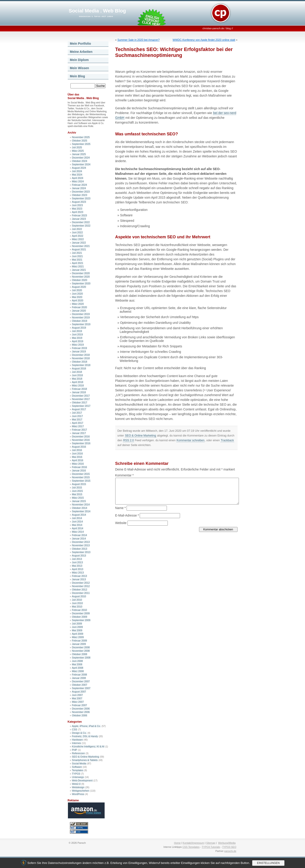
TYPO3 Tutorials (211, 847)
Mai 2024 (77, 175)
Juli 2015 (77, 488)
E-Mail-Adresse (127, 515)
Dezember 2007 (81, 681)
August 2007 (79, 692)
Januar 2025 (79, 154)
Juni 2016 (77, 454)
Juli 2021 (77, 253)
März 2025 (78, 151)
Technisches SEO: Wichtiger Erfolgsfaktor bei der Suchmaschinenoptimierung (174, 52)
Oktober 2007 (80, 685)
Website (121, 523)
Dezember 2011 (81, 593)
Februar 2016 (79, 467)
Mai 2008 (77, 664)
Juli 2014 (77, 518)
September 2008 (81, 658)
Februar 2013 (79, 576)
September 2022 (81, 226)
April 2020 (78, 300)
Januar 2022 (79, 243)
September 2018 (81, 365)
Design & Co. (79, 733)
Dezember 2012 (81, 583)
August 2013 (79, 556)
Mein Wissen (80, 68)
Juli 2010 (77, 600)
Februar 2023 (79, 215)
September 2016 (81, 443)
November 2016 (81, 440)
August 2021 (79, 249)
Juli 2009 (77, 624)
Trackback (227, 440)
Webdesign (78, 787)
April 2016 (78, 460)
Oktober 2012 (80, 590)
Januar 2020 (79, 311)
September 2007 (81, 688)
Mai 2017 (77, 419)
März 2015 (78, 498)
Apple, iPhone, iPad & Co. (86, 726)
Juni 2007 (77, 695)
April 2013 (78, 569)
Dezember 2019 (81, 314)
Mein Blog (78, 76)
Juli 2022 (77, 229)
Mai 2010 (77, 607)
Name (121, 508)
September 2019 (81, 324)
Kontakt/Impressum (193, 843)
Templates (78, 770)
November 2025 (81, 137)
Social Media (79, 763)
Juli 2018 (77, 372)
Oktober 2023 (80, 195)
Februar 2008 (79, 675)
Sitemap (211, 843)
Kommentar (125, 475)
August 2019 (79, 328)
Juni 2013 (77, 562)
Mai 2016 (77, 457)
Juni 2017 (77, 416)
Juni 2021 (77, 256)
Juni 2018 (77, 375)
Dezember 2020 (81, 273)
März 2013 (78, 573)
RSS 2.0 (128, 440)
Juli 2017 (77, 413)
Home (177, 843)
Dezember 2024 (81, 158)
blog (229, 28)
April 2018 (78, 382)
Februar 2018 (79, 389)
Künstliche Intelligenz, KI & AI (88, 746)
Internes (77, 743)
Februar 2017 (79, 430)
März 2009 (78, 637)
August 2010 (79, 596)
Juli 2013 (77, 559)
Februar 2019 (79, 348)
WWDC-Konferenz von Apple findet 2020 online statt (204, 40)
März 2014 (78, 532)
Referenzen (78, 753)
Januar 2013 (79, 579)
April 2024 (78, 178)
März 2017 (78, 426)
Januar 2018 (79, 392)
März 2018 (78, 385)
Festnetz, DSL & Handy (85, 736)
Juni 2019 (77, 334)
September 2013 (81, 552)
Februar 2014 (79, 535)
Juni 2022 (77, 232)
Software (77, 767)
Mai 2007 (77, 698)
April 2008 (78, 668)
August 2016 (79, 447)
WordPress (78, 794)
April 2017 (78, 423)
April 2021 (78, 263)
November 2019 (81, 317)
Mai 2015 (77, 494)
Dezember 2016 (81, 436)
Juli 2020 (77, 290)
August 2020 (79, 287)
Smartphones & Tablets (85, 760)
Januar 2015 (79, 501)
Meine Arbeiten (81, 52)
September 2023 (81, 198)
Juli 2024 (77, 171)
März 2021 (78, 266)
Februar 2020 (79, 307)
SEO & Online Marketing (86, 757)
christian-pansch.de (213, 28)
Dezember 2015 (81, 474)
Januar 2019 (79, 351)
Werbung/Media (227, 843)
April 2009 (78, 634)
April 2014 (78, 528)
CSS (75, 729)
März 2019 (78, 345)
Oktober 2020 (80, 280)
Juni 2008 (77, 661)
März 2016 (78, 464)
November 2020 (81, 277)
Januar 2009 (79, 644)
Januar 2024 (79, 188)
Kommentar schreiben (191, 440)
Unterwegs (78, 777)
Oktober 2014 (80, 508)
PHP (75, 750)
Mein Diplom (79, 60)
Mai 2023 (77, 209)
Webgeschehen (81, 791)
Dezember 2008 (81, 647)
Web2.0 (76, 784)
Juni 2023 (77, 205)
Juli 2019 (77, 331)
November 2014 (81, 505)
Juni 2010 (77, 603)
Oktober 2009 (80, 617)
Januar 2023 (79, 219)
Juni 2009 (77, 627)
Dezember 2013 (81, 542)
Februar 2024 (79, 185)
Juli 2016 (77, 450)
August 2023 (79, 202)
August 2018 (79, 368)
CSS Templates (191, 847)
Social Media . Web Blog (97, 11)
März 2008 (78, 671)
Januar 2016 (79, 471)
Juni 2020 (77, 294)
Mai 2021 (77, 260)
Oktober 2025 (80, 141)
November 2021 (81, 246)
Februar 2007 (79, 705)
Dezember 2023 (81, 192)
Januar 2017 (79, 433)
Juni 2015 (77, 491)
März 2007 (78, 702)
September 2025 (81, 144)
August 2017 (79, 409)
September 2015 (81, 481)
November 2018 (81, 358)
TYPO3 (76, 774)
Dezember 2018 (81, 355)
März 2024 (78, 181)
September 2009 (81, 620)
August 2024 (79, 168)
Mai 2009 (77, 630)
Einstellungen (268, 863)
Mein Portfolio (80, 44)
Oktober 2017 (80, 402)
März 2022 (78, 239)
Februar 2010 (79, 610)
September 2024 (81, 164)
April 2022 (78, 236)
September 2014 (81, 511)
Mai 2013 (77, 566)
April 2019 (78, 341)
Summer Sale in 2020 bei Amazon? (138, 40)
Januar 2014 (79, 539)
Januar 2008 (79, 678)
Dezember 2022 (81, 222)
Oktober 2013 (80, 549)
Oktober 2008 (80, 654)
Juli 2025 (77, 147)
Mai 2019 (77, 338)
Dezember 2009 (81, 613)
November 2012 (81, 586)
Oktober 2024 (80, 161)
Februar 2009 (79, 641)
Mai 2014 (77, 525)
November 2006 (81, 712)
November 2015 (81, 477)
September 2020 (81, 283)
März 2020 (78, 304)
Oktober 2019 (80, 321)
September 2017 (81, 406)
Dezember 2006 (81, 709)
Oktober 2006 (80, 715)
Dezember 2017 (81, 396)
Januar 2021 (79, 270)
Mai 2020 (77, 297)
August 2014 (79, 515)
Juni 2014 (77, 522)
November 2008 (81, 651)
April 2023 (78, 212)
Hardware (77, 740)
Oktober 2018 (80, 362)
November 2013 (81, 545)
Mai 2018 (77, 379)
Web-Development (82, 780)
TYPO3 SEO (229, 847)
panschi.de (230, 851)
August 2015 (79, 484)
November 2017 (81, 399)
